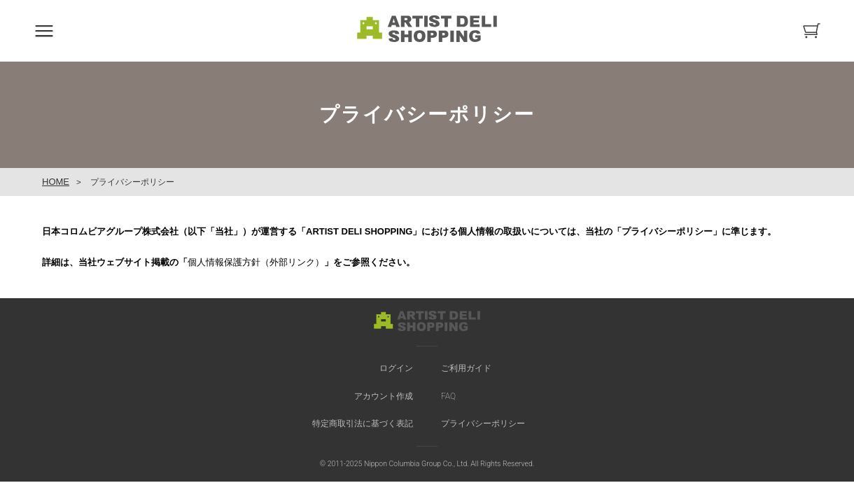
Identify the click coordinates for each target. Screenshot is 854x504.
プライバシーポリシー (483, 423)
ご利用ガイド (466, 368)
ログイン (396, 368)
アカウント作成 (384, 396)
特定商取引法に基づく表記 (363, 423)
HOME (56, 182)
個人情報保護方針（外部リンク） (256, 262)
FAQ (448, 396)
